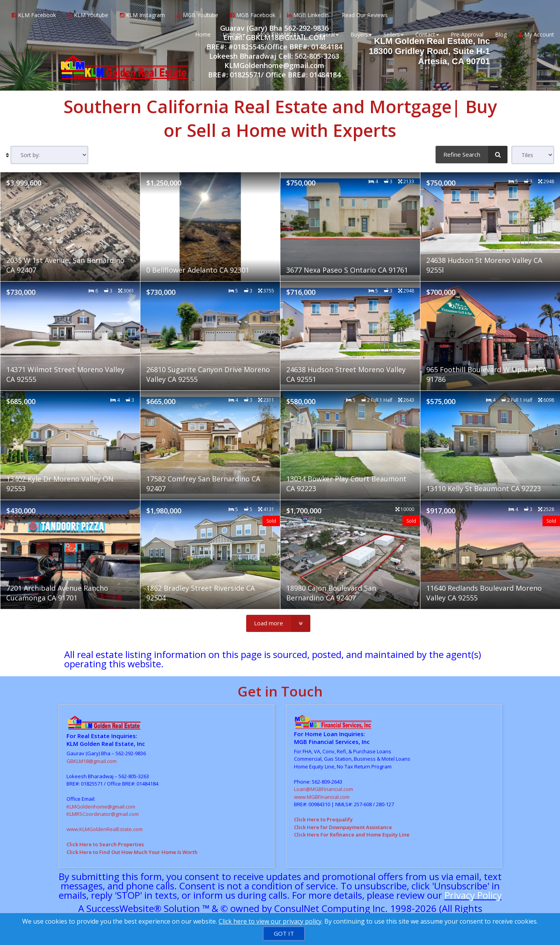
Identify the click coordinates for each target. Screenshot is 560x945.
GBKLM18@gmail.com (92, 761)
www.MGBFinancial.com (322, 797)
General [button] (327, 35)
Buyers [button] (361, 35)
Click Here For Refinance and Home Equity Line (352, 835)
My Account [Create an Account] (536, 35)
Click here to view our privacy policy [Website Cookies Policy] (270, 921)
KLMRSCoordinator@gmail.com (103, 814)
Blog (501, 35)
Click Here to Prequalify (323, 819)
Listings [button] (234, 35)
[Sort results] (49, 155)
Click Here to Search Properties (105, 844)
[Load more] (278, 623)
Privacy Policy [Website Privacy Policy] (473, 895)
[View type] (533, 155)
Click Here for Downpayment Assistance (343, 827)
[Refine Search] (472, 154)
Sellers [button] (394, 35)
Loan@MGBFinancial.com (324, 789)
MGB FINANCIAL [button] (280, 35)
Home (203, 35)
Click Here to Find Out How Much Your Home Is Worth (132, 852)
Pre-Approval (467, 35)
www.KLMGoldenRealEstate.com (105, 829)
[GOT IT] (284, 934)
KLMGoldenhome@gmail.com (101, 807)
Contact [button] (427, 35)
